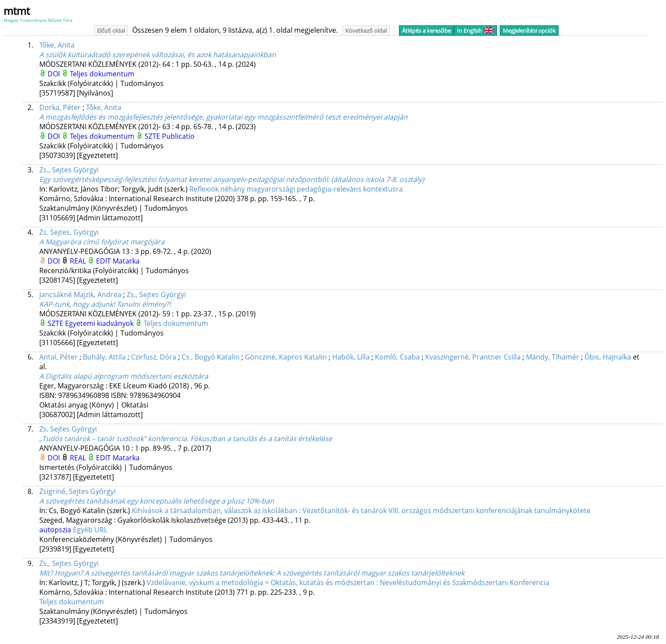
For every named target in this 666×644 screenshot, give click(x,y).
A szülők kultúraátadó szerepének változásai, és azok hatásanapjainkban (158, 55)
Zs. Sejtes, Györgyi (69, 232)
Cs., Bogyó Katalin (211, 357)
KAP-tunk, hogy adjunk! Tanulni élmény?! (105, 304)
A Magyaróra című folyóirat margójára (102, 242)
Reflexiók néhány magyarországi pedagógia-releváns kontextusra (296, 189)
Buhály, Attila (104, 357)
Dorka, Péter (60, 107)
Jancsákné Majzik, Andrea (80, 295)
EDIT (104, 261)
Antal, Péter (58, 357)
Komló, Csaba (397, 357)
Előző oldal (111, 31)
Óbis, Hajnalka (608, 357)
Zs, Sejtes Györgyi (68, 429)
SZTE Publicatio (170, 136)
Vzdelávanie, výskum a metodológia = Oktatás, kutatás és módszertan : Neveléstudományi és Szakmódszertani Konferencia (348, 582)
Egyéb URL (90, 530)
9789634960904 (155, 395)
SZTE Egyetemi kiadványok (91, 323)
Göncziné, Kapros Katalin (286, 357)
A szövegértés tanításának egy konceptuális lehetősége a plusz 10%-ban (157, 501)
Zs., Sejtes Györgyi (69, 170)
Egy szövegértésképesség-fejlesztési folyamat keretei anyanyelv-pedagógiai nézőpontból (232, 179)
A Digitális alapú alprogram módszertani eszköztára (124, 376)
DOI (55, 74)
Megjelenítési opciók (529, 31)
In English (475, 31)
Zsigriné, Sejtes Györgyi (77, 491)
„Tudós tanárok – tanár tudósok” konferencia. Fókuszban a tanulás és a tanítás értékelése (186, 438)
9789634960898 (84, 395)
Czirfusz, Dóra (154, 357)
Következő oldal (366, 31)
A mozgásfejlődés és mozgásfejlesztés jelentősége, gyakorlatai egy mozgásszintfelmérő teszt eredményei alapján (223, 117)
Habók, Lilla (351, 357)
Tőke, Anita (57, 45)
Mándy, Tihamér (553, 357)
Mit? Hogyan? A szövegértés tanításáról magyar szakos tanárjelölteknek (252, 573)
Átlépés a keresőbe (426, 31)
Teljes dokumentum (102, 74)
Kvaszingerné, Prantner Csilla (473, 357)
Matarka (126, 261)
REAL (79, 261)
